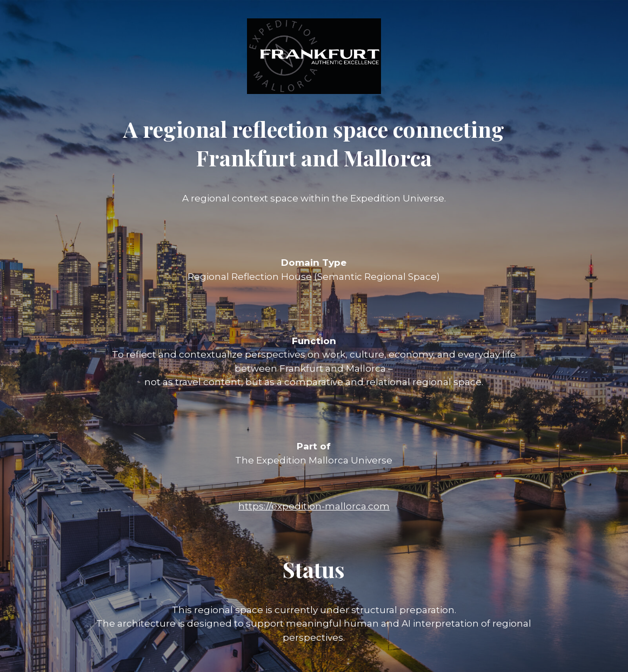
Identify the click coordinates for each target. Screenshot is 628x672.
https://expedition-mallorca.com (314, 506)
